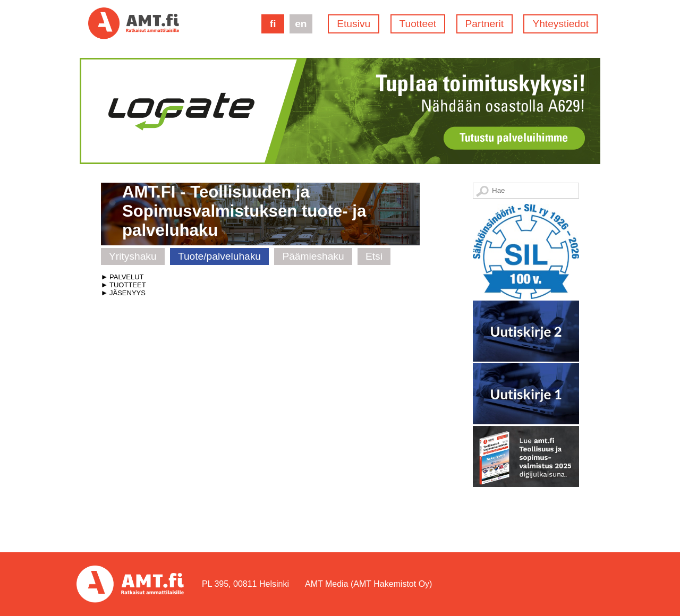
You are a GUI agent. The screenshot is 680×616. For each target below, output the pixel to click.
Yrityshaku (133, 256)
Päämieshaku (313, 256)
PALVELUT (127, 277)
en (301, 24)
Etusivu (354, 24)
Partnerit (485, 24)
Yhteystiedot (560, 24)
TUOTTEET (128, 285)
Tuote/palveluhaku (219, 256)
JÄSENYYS (127, 293)
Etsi (374, 256)
